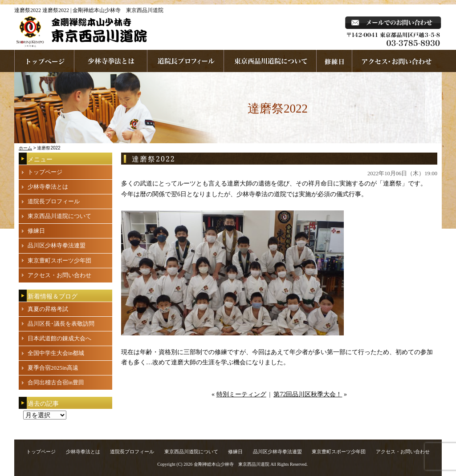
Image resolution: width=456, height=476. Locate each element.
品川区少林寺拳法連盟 (57, 245)
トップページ (45, 172)
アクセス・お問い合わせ (59, 275)
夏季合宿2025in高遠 (53, 368)
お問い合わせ (397, 61)
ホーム (25, 148)
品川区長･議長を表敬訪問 (61, 324)
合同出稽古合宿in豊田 (56, 382)
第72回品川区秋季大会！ (308, 394)
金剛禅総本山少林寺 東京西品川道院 (232, 464)
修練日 (36, 231)
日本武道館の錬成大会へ (59, 338)
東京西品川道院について (270, 61)
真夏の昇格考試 (48, 309)
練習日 (334, 61)
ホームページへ (44, 61)
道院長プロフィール (186, 61)
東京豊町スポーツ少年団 (59, 260)
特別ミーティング (241, 394)
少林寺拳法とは (111, 61)
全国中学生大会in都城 (56, 353)
